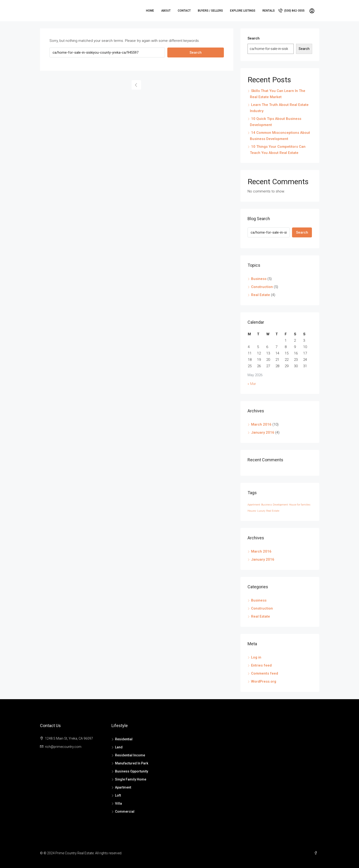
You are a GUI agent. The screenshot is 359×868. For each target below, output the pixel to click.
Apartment (123, 787)
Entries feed (261, 665)
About (166, 11)
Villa (118, 803)
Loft (118, 795)
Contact (184, 11)
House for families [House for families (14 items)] (300, 505)
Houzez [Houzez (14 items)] (252, 511)
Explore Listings (243, 11)
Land (119, 747)
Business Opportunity (132, 771)
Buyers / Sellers (210, 11)
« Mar (252, 384)
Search (196, 52)
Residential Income (130, 755)
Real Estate (261, 295)
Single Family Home (131, 779)
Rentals (269, 11)
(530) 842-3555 (291, 10)
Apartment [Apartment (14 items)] (254, 505)
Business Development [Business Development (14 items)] (275, 505)
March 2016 (261, 424)
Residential (124, 739)
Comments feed (265, 673)
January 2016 (263, 432)
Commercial (125, 811)
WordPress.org (264, 681)
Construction (262, 287)
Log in (256, 657)
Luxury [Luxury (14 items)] (261, 511)
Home (150, 11)
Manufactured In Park (132, 763)
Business (259, 279)
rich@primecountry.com (63, 747)
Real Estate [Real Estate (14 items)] (273, 511)
